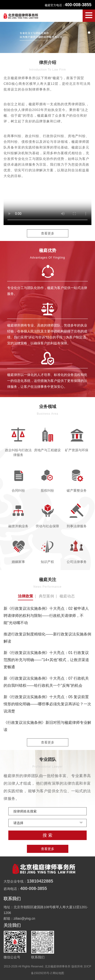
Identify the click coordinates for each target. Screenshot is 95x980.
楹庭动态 (67, 596)
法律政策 (25, 596)
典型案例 (46, 596)
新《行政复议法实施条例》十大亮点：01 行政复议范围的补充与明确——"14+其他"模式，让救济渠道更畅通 (46, 660)
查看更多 (48, 233)
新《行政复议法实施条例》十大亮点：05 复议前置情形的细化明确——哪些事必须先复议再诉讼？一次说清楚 (47, 704)
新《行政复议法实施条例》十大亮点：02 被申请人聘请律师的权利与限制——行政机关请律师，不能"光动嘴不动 (46, 616)
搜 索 (47, 835)
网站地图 (58, 973)
